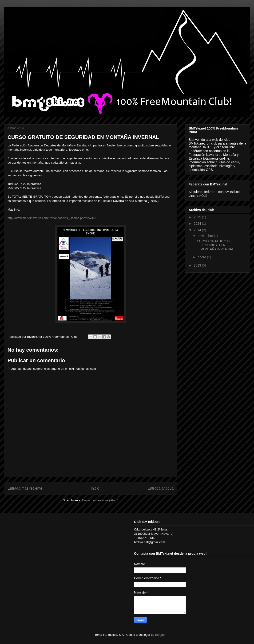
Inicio (95, 488)
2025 (198, 217)
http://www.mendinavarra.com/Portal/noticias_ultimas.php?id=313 (52, 218)
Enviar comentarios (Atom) (100, 500)
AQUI (203, 196)
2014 (198, 230)
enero (202, 257)
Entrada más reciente (25, 488)
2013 (198, 265)
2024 (198, 224)
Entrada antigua (161, 488)
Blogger (160, 635)
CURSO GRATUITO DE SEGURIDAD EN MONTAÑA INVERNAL (215, 245)
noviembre (206, 236)
